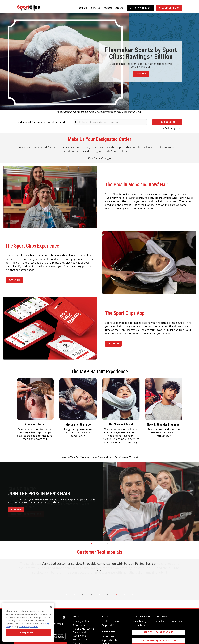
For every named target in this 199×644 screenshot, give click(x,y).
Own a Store (110, 631)
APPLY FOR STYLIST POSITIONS (158, 632)
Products (107, 8)
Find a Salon (167, 122)
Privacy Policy (81, 621)
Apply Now (16, 509)
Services (96, 8)
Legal (76, 616)
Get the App (113, 344)
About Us (82, 8)
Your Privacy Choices (28, 626)
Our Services (14, 280)
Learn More (141, 74)
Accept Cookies (28, 633)
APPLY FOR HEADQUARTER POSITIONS (158, 641)
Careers (119, 8)
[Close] (51, 607)
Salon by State (174, 128)
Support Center (112, 625)
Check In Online (169, 8)
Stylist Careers (140, 8)
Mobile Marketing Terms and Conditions (83, 632)
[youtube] (65, 617)
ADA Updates (81, 625)
